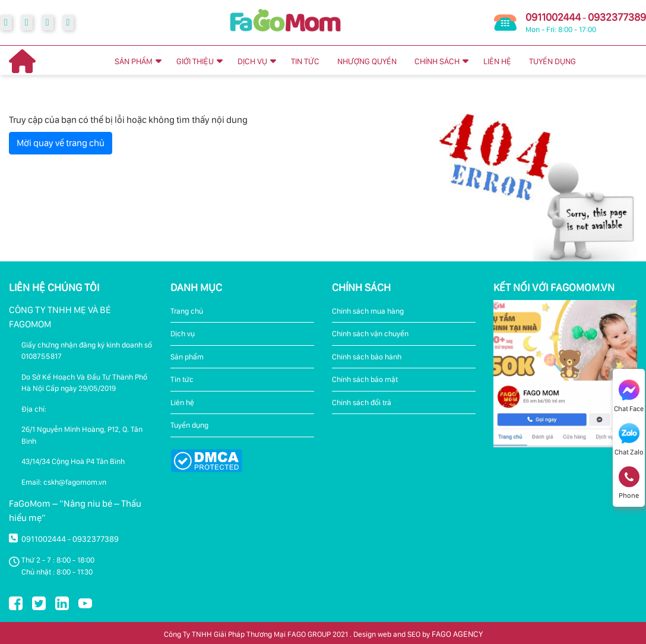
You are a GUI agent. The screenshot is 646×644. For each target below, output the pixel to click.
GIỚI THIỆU (195, 61)
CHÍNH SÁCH (437, 61)
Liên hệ (182, 402)
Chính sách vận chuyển (370, 334)
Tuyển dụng (189, 425)
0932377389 (617, 17)
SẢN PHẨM (134, 61)
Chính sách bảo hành (367, 357)
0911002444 (553, 17)
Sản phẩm (187, 357)
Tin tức (182, 379)
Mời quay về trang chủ (61, 143)
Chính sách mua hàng (368, 311)
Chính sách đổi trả (362, 402)
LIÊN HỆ (497, 61)
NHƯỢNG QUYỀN (367, 61)
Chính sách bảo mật (365, 379)
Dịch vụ (183, 334)
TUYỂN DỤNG (552, 61)
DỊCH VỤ (252, 61)
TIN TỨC (305, 61)
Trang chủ (187, 311)
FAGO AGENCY (457, 634)
